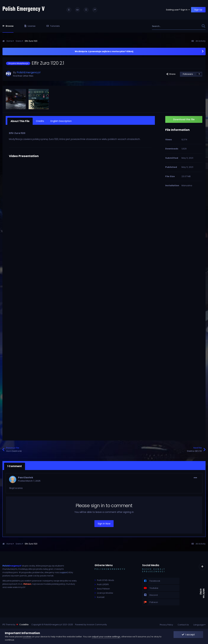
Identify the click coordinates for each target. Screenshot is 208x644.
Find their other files (23, 76)
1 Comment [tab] (14, 466)
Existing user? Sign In (178, 10)
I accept (188, 635)
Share (171, 74)
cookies (27, 637)
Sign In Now (104, 523)
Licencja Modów (105, 592)
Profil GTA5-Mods (106, 579)
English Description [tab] (60, 121)
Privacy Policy (166, 624)
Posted (29, 480)
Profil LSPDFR (103, 583)
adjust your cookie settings (106, 637)
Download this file (184, 119)
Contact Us (183, 624)
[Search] (170, 26)
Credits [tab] (39, 121)
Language (199, 624)
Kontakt (101, 596)
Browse (8, 26)
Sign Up (198, 10)
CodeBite (24, 624)
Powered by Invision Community (91, 624)
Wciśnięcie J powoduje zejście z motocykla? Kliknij (104, 51)
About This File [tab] (20, 121)
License (30, 26)
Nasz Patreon (103, 588)
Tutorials (53, 26)
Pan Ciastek (26, 477)
